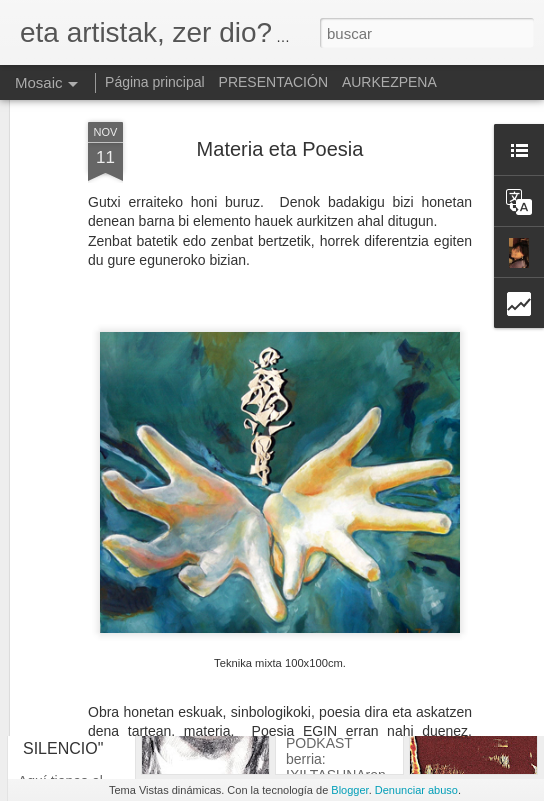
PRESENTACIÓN (273, 82)
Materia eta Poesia (280, 103)
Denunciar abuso (416, 790)
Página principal (155, 82)
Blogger (349, 790)
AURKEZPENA (389, 82)
